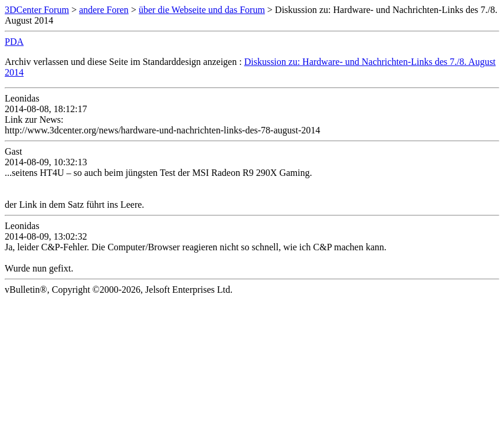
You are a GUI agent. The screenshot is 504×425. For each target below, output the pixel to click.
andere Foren (104, 10)
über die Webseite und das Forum (202, 10)
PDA (14, 42)
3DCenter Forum (37, 10)
